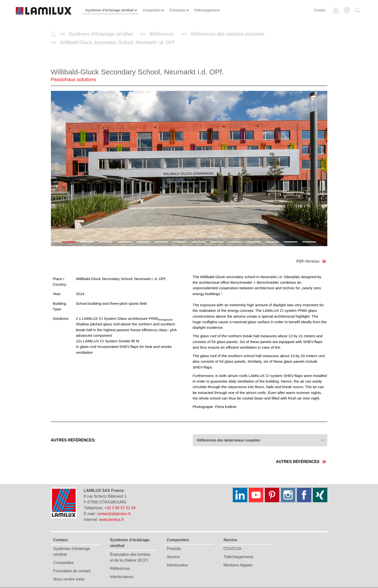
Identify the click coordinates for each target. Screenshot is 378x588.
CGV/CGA (233, 549)
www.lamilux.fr (112, 520)
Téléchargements (239, 557)
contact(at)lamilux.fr (114, 514)
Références (120, 568)
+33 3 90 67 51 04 (120, 508)
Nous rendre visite (69, 579)
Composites (64, 563)
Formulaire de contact (72, 571)
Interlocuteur (178, 565)
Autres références (301, 462)
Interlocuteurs (122, 577)
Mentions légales (238, 565)
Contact (320, 10)
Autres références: (73, 440)
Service (173, 557)
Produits (174, 549)
